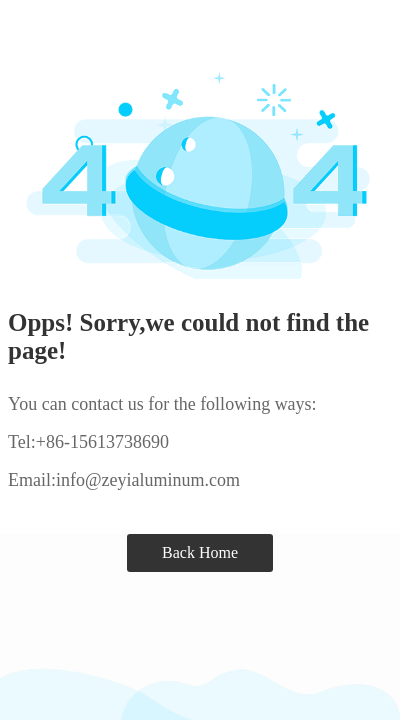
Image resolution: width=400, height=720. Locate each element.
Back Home (200, 552)
